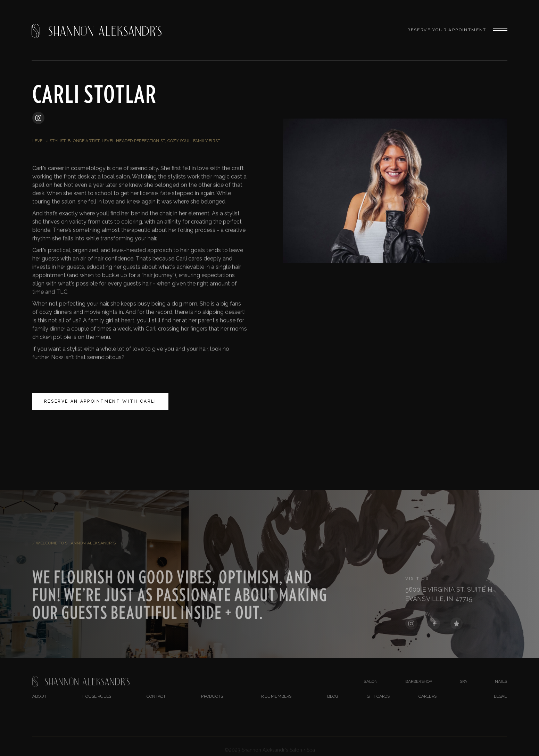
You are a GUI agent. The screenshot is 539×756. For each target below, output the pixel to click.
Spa (463, 690)
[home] (97, 30)
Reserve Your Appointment (447, 30)
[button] (497, 30)
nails (501, 690)
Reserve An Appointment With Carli (100, 401)
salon (371, 690)
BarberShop (419, 690)
